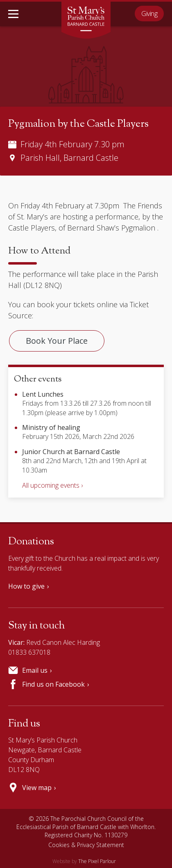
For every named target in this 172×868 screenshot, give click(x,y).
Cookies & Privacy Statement (86, 845)
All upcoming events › (52, 485)
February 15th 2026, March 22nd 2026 (78, 432)
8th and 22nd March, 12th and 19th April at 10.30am (84, 461)
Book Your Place (57, 341)
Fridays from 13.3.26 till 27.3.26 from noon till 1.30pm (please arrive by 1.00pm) (87, 403)
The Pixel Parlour (97, 861)
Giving (149, 14)
